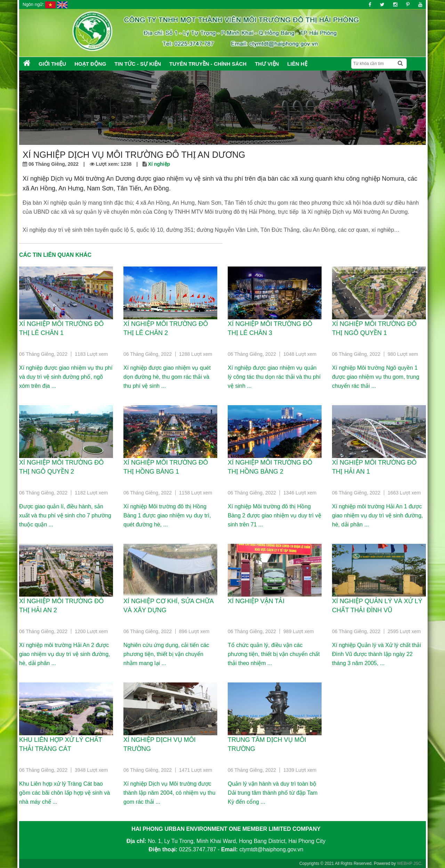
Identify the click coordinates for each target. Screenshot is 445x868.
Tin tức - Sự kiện (138, 64)
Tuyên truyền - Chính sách (208, 64)
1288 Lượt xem (196, 354)
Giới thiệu (52, 64)
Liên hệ (297, 64)
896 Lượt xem (194, 631)
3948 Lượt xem (91, 770)
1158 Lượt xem (196, 493)
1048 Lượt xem (300, 354)
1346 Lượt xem (300, 493)
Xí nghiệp (159, 164)
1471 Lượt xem (196, 770)
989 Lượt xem (298, 631)
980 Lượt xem (403, 354)
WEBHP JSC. (410, 863)
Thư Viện (267, 64)
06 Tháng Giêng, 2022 (43, 354)
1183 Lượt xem (91, 354)
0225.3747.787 (198, 849)
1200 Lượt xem (91, 631)
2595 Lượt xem (404, 631)
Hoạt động (90, 64)
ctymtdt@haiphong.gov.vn (271, 849)
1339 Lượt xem (300, 770)
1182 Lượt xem (91, 493)
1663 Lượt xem (404, 493)
